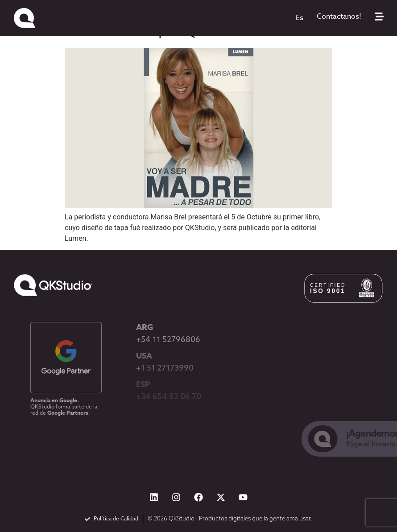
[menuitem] (300, 18)
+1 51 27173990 (165, 369)
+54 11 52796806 (168, 340)
